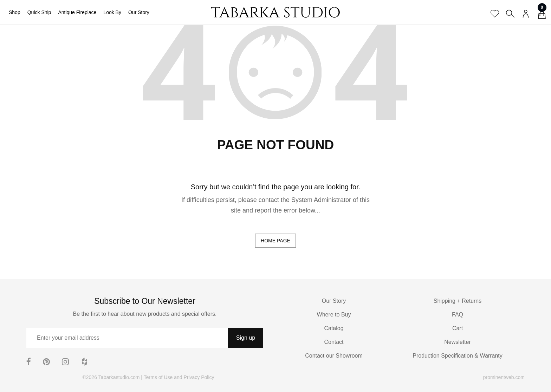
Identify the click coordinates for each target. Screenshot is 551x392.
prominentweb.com (504, 377)
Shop (15, 12)
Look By (112, 12)
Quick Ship (39, 12)
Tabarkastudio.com (119, 377)
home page (275, 241)
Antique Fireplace (77, 12)
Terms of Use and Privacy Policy (179, 377)
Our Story (139, 12)
